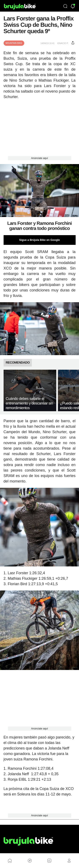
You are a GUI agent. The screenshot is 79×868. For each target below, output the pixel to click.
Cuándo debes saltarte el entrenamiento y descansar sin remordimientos (29, 403)
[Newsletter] (73, 7)
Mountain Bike (14, 43)
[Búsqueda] (65, 7)
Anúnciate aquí (39, 158)
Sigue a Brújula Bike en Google (39, 240)
